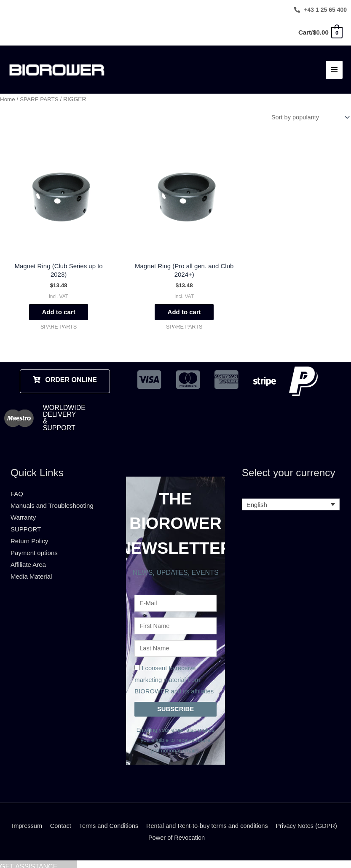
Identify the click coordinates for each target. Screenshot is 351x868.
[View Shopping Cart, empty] (320, 32)
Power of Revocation (213, 832)
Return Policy (29, 532)
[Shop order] (307, 114)
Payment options (34, 544)
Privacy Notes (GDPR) (144, 832)
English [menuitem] (257, 497)
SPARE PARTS (40, 96)
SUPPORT (26, 521)
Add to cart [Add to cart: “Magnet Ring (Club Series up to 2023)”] (55, 303)
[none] (291, 497)
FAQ (17, 486)
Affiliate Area (28, 556)
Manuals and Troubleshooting (52, 497)
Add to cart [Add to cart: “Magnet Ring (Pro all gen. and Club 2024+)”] (175, 303)
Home (8, 96)
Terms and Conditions (142, 821)
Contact (92, 821)
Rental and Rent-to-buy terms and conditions (243, 821)
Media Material (31, 568)
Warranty (23, 509)
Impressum (58, 821)
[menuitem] (291, 497)
